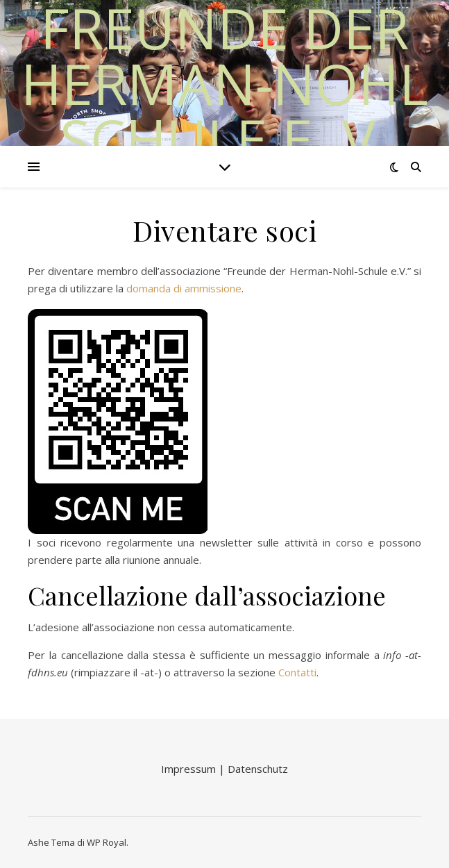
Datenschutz (258, 769)
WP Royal (107, 842)
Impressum (190, 769)
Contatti (297, 672)
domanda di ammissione (184, 288)
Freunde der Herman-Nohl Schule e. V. (225, 83)
